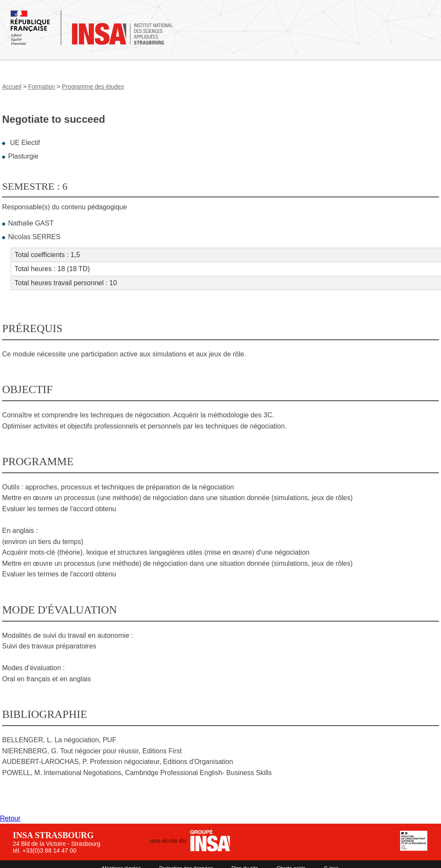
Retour (10, 818)
